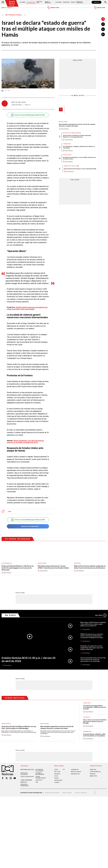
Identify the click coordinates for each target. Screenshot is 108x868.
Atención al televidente (24, 774)
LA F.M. (56, 776)
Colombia (22, 2)
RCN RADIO (57, 774)
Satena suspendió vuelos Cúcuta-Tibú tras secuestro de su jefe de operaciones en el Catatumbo (93, 659)
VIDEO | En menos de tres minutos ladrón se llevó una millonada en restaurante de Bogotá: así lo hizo (92, 636)
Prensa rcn (24, 782)
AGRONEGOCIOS (75, 774)
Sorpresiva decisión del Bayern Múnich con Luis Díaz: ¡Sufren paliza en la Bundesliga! (19, 727)
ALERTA (56, 778)
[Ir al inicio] (12, 3)
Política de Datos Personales (52, 793)
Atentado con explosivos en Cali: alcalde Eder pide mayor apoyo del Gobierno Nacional (92, 648)
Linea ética (39, 780)
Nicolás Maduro (7, 563)
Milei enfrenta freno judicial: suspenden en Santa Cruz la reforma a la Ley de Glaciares (90, 567)
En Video (11, 615)
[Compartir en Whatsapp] (103, 34)
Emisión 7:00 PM (100, 8)
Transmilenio (67, 144)
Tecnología (87, 703)
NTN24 (56, 770)
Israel (10, 511)
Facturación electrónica (39, 770)
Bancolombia (63, 122)
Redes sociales (67, 155)
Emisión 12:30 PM (53, 8)
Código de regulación (27, 777)
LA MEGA (57, 782)
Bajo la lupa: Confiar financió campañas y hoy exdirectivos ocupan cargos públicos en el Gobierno (93, 624)
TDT (64, 770)
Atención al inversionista (24, 785)
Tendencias (66, 2)
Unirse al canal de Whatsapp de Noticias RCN (28, 115)
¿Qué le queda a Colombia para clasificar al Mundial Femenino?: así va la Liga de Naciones (77, 136)
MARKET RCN (93, 776)
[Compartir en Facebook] (103, 24)
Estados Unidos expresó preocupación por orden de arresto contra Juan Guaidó (27, 308)
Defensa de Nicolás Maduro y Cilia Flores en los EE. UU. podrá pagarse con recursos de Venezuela (18, 568)
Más (101, 615)
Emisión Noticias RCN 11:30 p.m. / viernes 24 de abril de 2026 (80, 169)
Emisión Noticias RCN (70, 166)
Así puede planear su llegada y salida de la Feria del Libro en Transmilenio (79, 147)
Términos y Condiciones (81, 793)
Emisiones (7, 8)
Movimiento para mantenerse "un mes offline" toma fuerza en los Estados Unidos (79, 158)
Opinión (73, 2)
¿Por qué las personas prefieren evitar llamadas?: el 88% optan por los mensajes (95, 707)
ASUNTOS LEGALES (76, 772)
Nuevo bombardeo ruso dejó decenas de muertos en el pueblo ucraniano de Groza (25, 442)
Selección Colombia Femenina (72, 133)
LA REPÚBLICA (75, 770)
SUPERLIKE (93, 774)
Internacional (31, 2)
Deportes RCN (39, 2)
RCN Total (57, 772)
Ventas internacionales (41, 777)
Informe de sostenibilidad (40, 774)
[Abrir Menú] (3, 2)
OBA (37, 782)
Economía (58, 2)
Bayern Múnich (6, 724)
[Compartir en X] (103, 29)
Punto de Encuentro (80, 2)
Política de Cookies (67, 793)
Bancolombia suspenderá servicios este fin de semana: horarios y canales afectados (77, 125)
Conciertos (87, 717)
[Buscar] (105, 2)
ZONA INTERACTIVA (95, 772)
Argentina (77, 563)
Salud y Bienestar (48, 2)
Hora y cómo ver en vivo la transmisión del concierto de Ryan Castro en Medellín (95, 721)
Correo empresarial (26, 780)
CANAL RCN (96, 2)
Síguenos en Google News (28, 526)
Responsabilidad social (27, 770)
